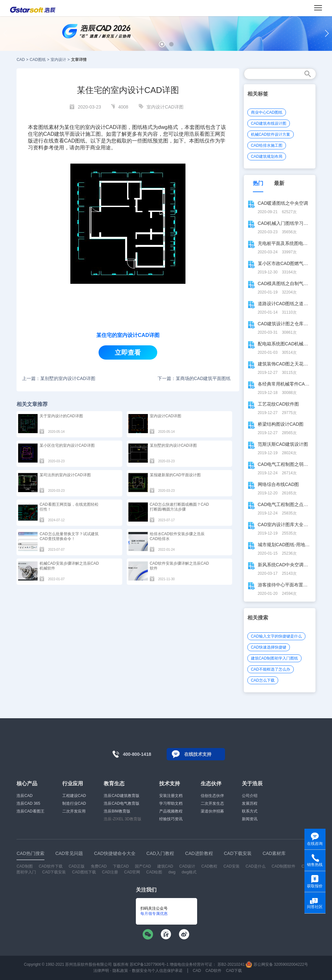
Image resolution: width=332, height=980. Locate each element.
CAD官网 (132, 872)
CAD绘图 (154, 872)
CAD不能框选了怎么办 (271, 669)
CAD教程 (209, 866)
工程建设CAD (74, 796)
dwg (172, 872)
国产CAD (143, 866)
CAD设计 (187, 866)
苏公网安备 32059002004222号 (277, 964)
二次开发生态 (212, 803)
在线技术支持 (198, 754)
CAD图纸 (38, 60)
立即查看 (128, 352)
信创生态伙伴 (212, 796)
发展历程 (250, 803)
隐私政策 (120, 971)
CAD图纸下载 (84, 872)
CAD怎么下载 (263, 680)
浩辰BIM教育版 (117, 811)
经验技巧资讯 (171, 819)
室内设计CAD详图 (165, 107)
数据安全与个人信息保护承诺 (157, 971)
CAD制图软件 (284, 866)
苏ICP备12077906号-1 (149, 964)
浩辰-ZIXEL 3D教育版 (123, 819)
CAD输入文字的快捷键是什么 (276, 636)
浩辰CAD (24, 796)
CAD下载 (234, 971)
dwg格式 (189, 872)
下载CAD (121, 866)
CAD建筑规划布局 (267, 156)
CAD (21, 60)
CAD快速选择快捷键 (269, 647)
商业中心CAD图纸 (267, 112)
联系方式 (250, 811)
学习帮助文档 (171, 803)
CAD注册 (110, 872)
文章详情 (79, 60)
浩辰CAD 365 (28, 803)
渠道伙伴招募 (212, 811)
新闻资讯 (250, 819)
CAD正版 (77, 866)
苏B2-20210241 (231, 964)
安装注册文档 (171, 796)
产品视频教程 (171, 811)
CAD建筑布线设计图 (269, 123)
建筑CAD (165, 866)
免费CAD (99, 866)
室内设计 (58, 60)
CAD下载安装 (54, 872)
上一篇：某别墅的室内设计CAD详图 (59, 378)
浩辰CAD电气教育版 (121, 803)
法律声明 (101, 971)
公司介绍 (250, 796)
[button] (162, 44)
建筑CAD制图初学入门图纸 (274, 658)
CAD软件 (213, 971)
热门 (258, 183)
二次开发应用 (74, 811)
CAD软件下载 (50, 866)
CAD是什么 (256, 866)
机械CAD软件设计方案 (271, 134)
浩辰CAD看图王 (30, 811)
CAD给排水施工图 (267, 145)
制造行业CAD (74, 803)
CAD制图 (24, 866)
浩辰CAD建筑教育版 (121, 796)
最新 (279, 183)
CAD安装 (231, 866)
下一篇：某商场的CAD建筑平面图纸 (194, 378)
